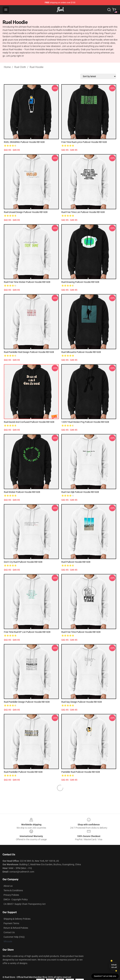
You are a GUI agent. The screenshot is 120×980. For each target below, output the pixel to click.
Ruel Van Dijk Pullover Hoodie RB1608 (80, 492)
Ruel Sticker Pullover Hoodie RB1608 (22, 492)
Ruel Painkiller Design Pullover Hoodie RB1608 (27, 702)
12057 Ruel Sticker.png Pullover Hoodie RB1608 (85, 422)
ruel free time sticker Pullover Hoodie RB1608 (27, 282)
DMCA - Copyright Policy (16, 892)
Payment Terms (11, 916)
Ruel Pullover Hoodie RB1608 (76, 562)
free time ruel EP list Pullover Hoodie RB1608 (27, 632)
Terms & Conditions (13, 883)
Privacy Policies (11, 887)
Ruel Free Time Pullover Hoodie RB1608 (81, 632)
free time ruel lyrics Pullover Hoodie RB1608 (84, 142)
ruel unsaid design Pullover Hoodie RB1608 (26, 212)
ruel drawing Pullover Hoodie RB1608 (80, 282)
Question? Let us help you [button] (105, 976)
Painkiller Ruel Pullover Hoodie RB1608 (81, 772)
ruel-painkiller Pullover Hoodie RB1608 (23, 772)
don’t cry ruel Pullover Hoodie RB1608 (23, 562)
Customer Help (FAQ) (14, 929)
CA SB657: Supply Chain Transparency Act (25, 896)
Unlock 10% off (114, 966)
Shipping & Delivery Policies (17, 911)
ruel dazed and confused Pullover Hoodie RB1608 (29, 422)
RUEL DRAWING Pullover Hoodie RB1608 (24, 142)
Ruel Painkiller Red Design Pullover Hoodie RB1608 (29, 352)
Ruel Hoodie (36, 67)
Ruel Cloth (20, 67)
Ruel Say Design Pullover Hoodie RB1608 (82, 702)
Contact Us (9, 925)
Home (7, 67)
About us (8, 878)
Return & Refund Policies (16, 920)
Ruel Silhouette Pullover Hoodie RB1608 (81, 352)
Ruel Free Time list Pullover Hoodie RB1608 (83, 212)
